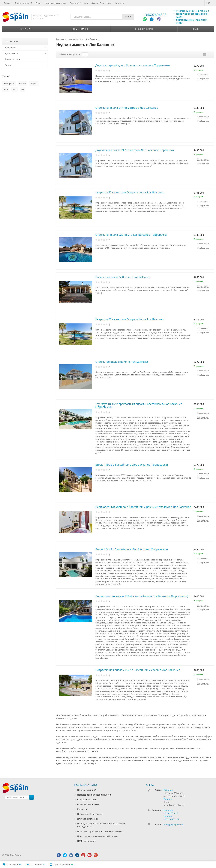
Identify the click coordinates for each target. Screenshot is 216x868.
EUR (209, 3)
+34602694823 (155, 15)
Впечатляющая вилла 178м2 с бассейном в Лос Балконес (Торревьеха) (142, 596)
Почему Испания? (24, 3)
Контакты (120, 3)
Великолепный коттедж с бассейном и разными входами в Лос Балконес (143, 507)
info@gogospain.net (174, 824)
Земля (196, 29)
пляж (15, 89)
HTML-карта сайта (87, 841)
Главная (8, 3)
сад (23, 89)
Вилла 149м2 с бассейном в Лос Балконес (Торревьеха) (132, 465)
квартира (34, 83)
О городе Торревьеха (101, 3)
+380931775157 (171, 819)
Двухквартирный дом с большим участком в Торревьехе (133, 65)
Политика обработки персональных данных (100, 831)
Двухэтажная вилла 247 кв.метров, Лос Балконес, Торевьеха (135, 150)
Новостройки (9, 83)
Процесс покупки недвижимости (51, 3)
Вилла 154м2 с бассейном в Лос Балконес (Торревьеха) (132, 549)
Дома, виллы (80, 29)
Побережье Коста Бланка (90, 814)
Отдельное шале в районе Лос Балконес (122, 362)
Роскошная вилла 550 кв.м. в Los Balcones (123, 277)
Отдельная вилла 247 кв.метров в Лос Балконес (127, 108)
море (6, 89)
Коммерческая (144, 29)
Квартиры (26, 29)
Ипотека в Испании (87, 819)
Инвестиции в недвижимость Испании (97, 836)
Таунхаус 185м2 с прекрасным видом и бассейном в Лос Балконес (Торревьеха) (139, 405)
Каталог (12, 41)
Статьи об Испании (79, 3)
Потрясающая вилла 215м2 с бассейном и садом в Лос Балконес (138, 670)
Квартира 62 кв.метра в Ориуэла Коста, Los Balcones (130, 192)
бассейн (22, 83)
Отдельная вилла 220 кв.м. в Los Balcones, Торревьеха (131, 235)
